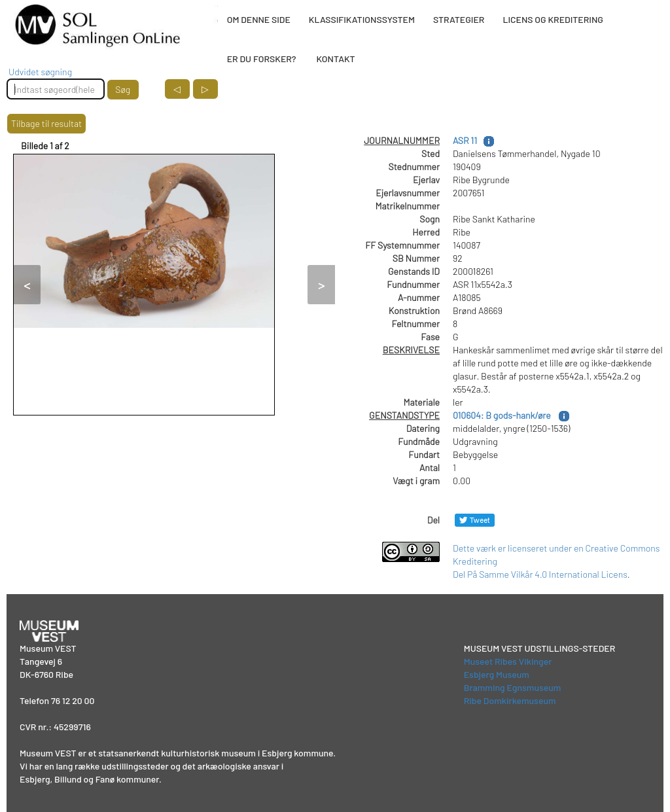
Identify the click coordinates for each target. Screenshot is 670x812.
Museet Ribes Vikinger (508, 661)
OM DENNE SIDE (259, 19)
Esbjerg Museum (497, 674)
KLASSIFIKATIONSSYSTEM (362, 19)
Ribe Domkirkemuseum (510, 700)
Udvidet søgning (40, 72)
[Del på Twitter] (475, 520)
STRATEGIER (459, 19)
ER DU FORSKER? (262, 59)
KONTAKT (335, 59)
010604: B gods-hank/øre (502, 415)
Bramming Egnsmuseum (513, 687)
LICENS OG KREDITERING (553, 19)
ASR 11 (465, 140)
